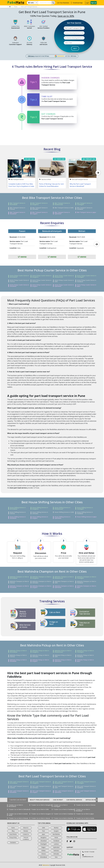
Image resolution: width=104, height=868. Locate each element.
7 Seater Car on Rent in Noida (85, 818)
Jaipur (44, 834)
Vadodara (56, 851)
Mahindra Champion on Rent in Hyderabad (64, 587)
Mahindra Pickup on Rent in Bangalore (41, 651)
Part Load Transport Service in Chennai (19, 787)
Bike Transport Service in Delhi (64, 208)
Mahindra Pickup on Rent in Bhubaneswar (63, 651)
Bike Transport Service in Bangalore (40, 204)
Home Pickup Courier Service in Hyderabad (64, 286)
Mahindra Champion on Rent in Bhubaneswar (64, 577)
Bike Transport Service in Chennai (17, 208)
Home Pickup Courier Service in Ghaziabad (19, 286)
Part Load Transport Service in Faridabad (86, 787)
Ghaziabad (43, 841)
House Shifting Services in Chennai (18, 513)
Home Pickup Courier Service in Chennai (19, 281)
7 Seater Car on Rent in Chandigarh (60, 806)
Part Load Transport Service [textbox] (75, 28)
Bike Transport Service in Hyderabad (62, 213)
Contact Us (26, 834)
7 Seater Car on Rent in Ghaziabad (83, 810)
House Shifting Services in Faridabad (85, 513)
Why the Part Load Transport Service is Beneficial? (80, 185)
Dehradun (56, 854)
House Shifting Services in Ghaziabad (18, 517)
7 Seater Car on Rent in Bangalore (41, 805)
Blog (13, 831)
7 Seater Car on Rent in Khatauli (18, 818)
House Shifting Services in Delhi (64, 512)
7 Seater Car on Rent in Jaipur (85, 814)
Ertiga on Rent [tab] (92, 800)
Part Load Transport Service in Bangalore (42, 782)
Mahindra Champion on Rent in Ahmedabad (19, 577)
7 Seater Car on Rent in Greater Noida (18, 815)
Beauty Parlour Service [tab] (40, 800)
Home (13, 828)
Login (87, 3)
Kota (56, 857)
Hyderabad (56, 847)
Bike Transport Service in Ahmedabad (17, 204)
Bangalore (44, 838)
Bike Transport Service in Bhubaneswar (62, 204)
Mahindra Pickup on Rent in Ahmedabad (18, 651)
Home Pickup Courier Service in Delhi (64, 281)
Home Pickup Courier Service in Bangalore (42, 276)
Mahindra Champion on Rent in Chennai (19, 582)
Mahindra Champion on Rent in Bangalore (42, 577)
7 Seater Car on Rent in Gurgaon (41, 814)
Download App (77, 3)
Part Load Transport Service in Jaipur (86, 792)
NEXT (75, 48)
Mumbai (56, 828)
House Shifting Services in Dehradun (40, 513)
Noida (56, 838)
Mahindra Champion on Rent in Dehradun (42, 582)
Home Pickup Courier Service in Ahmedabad (19, 276)
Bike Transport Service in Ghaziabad (17, 213)
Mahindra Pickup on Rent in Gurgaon (41, 661)
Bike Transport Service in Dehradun (40, 208)
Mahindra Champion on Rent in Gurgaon (42, 587)
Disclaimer (13, 843)
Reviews (26, 831)
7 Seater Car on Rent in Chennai (85, 805)
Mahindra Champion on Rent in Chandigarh (86, 577)
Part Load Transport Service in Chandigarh (86, 782)
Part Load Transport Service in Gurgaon (42, 792)
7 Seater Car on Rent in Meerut (40, 818)
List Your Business (63, 3)
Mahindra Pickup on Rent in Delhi (63, 656)
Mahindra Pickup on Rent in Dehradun (41, 656)
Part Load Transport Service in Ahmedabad (19, 782)
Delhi (32, 3)
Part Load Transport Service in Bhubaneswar (64, 782)
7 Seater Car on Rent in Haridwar (63, 814)
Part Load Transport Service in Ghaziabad (19, 792)
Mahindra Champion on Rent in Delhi (64, 582)
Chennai (43, 854)
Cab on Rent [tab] (58, 800)
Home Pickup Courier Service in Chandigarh (87, 276)
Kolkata (43, 851)
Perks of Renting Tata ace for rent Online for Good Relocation (51, 185)
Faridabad (56, 841)
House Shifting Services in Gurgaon (40, 517)
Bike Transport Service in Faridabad (85, 208)
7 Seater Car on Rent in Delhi (40, 809)
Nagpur (44, 847)
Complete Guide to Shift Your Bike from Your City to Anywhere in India (21, 185)
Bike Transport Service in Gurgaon (40, 213)
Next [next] (98, 173)
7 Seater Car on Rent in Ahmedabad (16, 806)
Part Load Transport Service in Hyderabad (64, 792)
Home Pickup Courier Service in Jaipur (87, 286)
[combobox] (74, 28)
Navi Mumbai (56, 834)
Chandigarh (43, 844)
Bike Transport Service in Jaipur (86, 212)
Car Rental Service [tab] (74, 800)
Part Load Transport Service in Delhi (64, 787)
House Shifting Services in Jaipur (87, 517)
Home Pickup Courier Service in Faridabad (87, 281)
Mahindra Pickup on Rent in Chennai (18, 656)
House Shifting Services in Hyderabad (62, 517)
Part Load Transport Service (29, 7)
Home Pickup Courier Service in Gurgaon (42, 286)
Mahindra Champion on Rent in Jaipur (86, 587)
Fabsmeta (46, 865)
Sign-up (94, 3)
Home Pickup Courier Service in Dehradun (42, 281)
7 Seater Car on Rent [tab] (18, 800)
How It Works (13, 834)
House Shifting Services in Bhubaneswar (62, 508)
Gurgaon (56, 831)
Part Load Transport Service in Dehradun (42, 787)
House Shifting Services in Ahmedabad (18, 508)
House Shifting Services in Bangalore (40, 508)
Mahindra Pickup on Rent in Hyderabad (63, 661)
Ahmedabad (44, 857)
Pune (16, 7)
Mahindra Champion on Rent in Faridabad (86, 582)
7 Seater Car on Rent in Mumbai (63, 818)
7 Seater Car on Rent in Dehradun (19, 809)
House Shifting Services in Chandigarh (85, 508)
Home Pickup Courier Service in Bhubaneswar (64, 276)
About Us (26, 828)
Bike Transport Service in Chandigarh (85, 204)
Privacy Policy (13, 838)
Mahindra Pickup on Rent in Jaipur (85, 661)
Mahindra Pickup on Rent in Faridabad (85, 656)
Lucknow (56, 844)
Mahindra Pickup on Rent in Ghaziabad (18, 661)
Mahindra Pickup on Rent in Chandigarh (85, 651)
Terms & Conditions (26, 838)
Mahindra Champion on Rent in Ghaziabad (19, 587)
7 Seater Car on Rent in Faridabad (64, 809)
